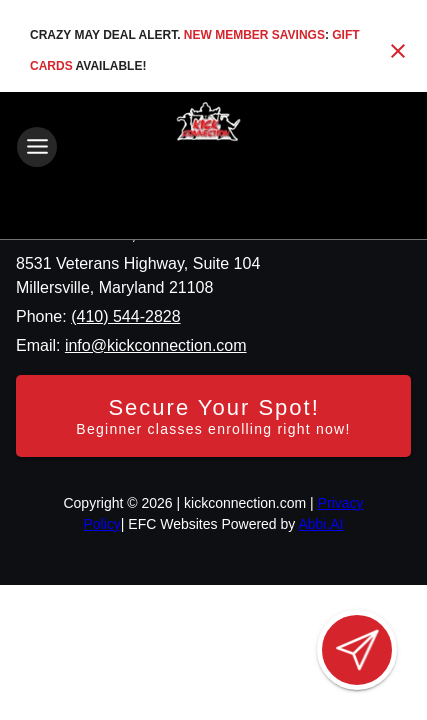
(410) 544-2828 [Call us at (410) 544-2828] (125, 316)
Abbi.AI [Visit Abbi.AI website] (320, 524)
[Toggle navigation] (37, 147)
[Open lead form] (357, 650)
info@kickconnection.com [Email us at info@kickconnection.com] (156, 345)
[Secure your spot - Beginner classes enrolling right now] (213, 416)
